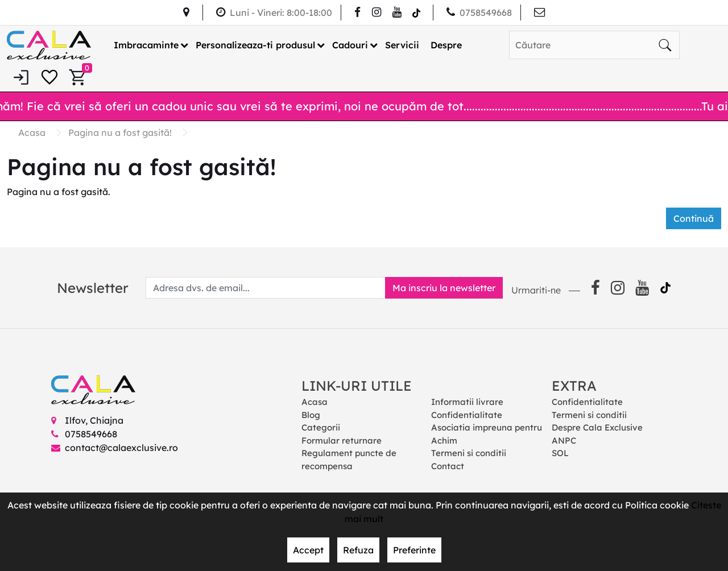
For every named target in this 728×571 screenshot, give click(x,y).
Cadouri (350, 45)
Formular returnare (342, 440)
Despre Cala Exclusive (597, 427)
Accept (308, 550)
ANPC (564, 440)
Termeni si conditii (469, 453)
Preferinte (414, 550)
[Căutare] (665, 45)
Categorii (321, 427)
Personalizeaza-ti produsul (255, 45)
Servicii (402, 45)
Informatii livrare (467, 402)
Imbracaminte (146, 45)
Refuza (358, 550)
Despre (446, 45)
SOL (560, 453)
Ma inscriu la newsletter (444, 288)
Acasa (315, 402)
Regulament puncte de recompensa (349, 460)
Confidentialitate (467, 415)
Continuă (694, 218)
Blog (311, 415)
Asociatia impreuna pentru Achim (487, 434)
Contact (448, 466)
